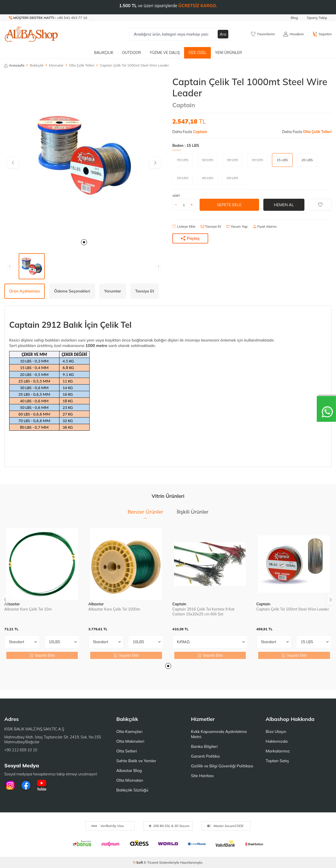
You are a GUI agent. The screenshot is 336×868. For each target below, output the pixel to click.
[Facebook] (26, 785)
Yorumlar (113, 291)
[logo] (31, 34)
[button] (84, 242)
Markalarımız (278, 751)
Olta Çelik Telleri (82, 65)
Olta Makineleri (130, 741)
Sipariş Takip (317, 18)
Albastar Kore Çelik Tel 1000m (114, 609)
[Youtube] (42, 785)
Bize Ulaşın (276, 732)
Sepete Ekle (229, 205)
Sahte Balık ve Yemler (136, 761)
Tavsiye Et (211, 226)
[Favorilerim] (263, 34)
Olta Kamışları (129, 732)
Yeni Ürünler (229, 52)
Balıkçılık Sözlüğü (132, 790)
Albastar (12, 604)
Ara (223, 34)
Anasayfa (14, 65)
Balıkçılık (104, 52)
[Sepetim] (322, 34)
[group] (84, 156)
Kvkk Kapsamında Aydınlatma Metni (219, 734)
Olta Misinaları (130, 780)
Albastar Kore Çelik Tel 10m (28, 609)
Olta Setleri (127, 751)
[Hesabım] (293, 34)
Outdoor (132, 52)
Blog (294, 18)
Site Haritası (202, 776)
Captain (184, 105)
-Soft (139, 862)
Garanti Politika (205, 756)
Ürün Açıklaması (25, 291)
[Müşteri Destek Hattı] (48, 18)
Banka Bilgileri (204, 746)
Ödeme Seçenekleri (72, 291)
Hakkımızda (277, 741)
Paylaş (190, 238)
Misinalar (56, 65)
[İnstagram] (10, 785)
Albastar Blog (129, 771)
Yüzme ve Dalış (165, 52)
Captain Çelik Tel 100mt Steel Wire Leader (293, 609)
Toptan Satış (277, 761)
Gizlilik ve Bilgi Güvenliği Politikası (222, 766)
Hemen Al (284, 205)
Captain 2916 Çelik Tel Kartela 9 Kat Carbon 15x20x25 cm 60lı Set (203, 611)
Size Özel (197, 52)
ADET (176, 196)
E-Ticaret (151, 862)
